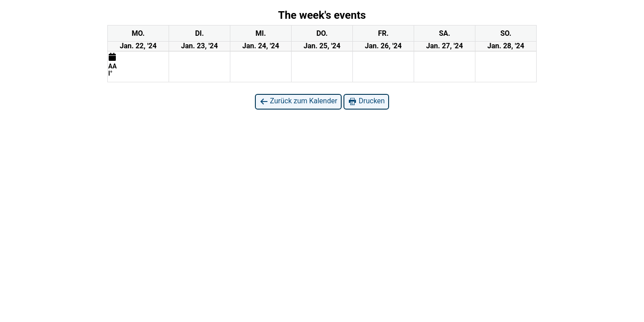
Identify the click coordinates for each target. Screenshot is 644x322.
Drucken (366, 101)
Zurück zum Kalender (299, 101)
